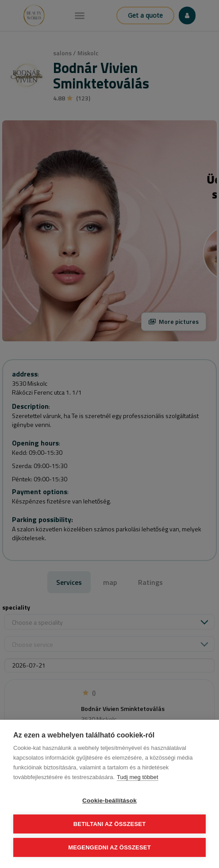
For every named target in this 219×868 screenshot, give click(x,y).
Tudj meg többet (137, 777)
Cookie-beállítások (109, 801)
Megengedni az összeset (109, 847)
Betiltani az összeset (110, 824)
